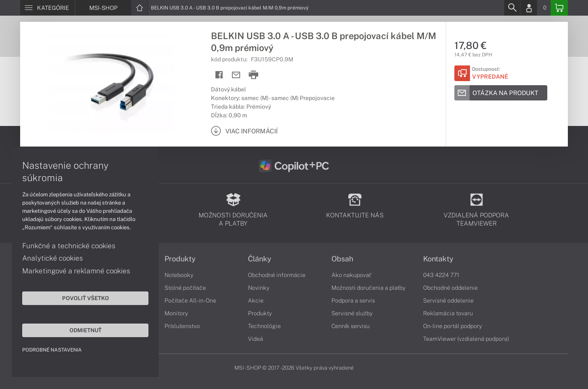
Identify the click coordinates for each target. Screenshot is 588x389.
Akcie (256, 300)
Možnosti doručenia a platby (368, 288)
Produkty (180, 259)
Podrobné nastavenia (52, 349)
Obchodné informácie (277, 275)
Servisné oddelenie (448, 300)
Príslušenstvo (182, 326)
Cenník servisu (351, 326)
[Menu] (47, 8)
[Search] (512, 8)
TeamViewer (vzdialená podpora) (466, 339)
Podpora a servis (353, 300)
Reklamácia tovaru (448, 313)
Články (260, 259)
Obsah (342, 259)
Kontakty (438, 259)
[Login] (529, 8)
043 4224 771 (441, 275)
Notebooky (179, 275)
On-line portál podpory (453, 326)
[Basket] (559, 8)
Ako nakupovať (351, 275)
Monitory (176, 313)
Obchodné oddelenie (450, 288)
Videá (256, 339)
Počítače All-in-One (190, 300)
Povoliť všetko (78, 298)
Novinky (259, 288)
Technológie (264, 326)
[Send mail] (236, 75)
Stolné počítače (185, 288)
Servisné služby (352, 313)
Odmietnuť (78, 330)
